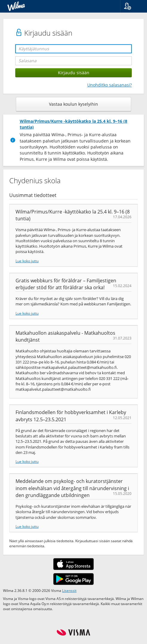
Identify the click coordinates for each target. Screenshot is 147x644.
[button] (131, 6)
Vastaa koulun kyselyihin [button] (73, 104)
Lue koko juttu (27, 261)
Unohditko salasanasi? (110, 85)
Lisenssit (69, 590)
